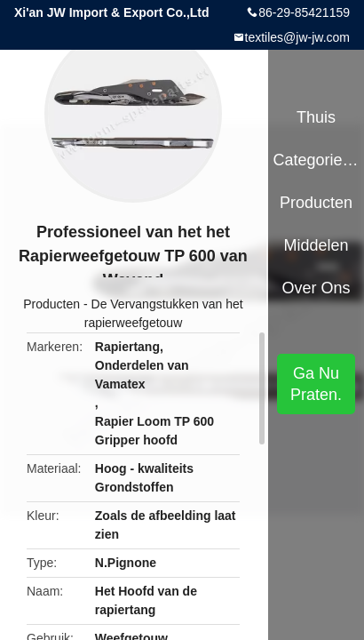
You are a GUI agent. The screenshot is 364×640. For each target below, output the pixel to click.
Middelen (317, 245)
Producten (51, 304)
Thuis (316, 117)
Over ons (317, 288)
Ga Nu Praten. (316, 384)
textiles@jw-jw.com (297, 37)
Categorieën (316, 160)
